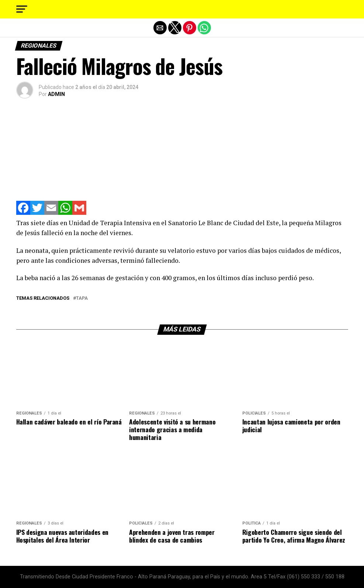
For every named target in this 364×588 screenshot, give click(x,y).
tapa (82, 298)
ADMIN (56, 94)
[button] (22, 9)
